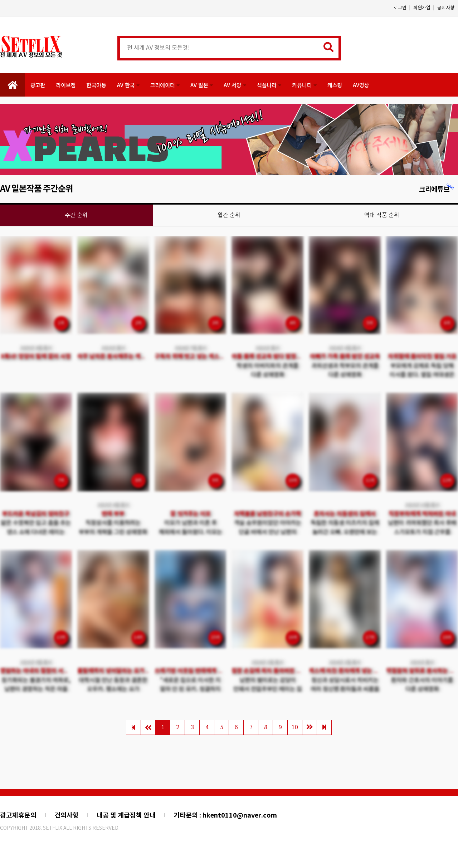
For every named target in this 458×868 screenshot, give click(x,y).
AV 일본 (202, 85)
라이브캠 (66, 85)
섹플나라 (269, 85)
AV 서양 (235, 85)
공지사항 (446, 8)
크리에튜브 (437, 189)
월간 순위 (229, 215)
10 (295, 727)
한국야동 (96, 85)
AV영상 (361, 85)
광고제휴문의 (18, 815)
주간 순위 (76, 215)
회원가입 (422, 8)
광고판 (38, 85)
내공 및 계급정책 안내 (126, 815)
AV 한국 (128, 85)
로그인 (400, 8)
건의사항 (67, 815)
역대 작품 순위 (382, 215)
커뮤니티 (304, 85)
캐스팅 (335, 85)
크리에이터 (165, 85)
